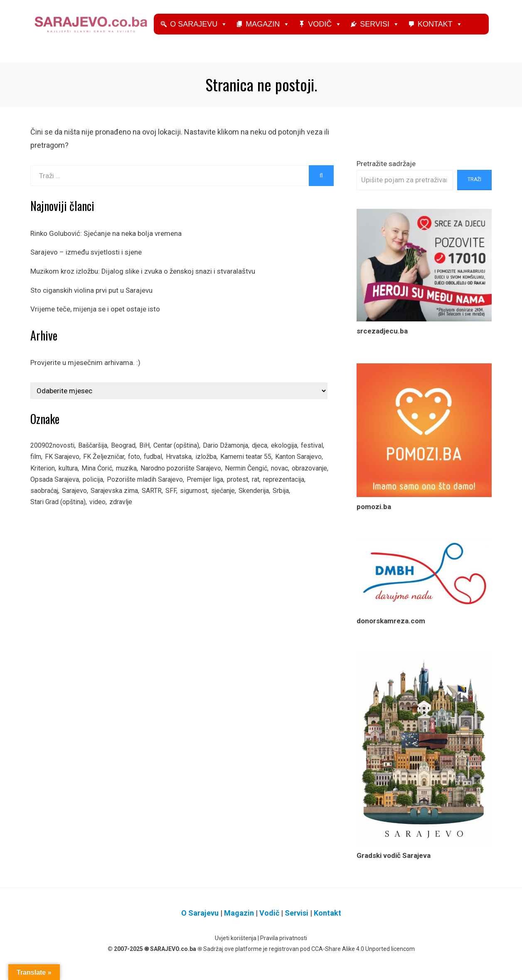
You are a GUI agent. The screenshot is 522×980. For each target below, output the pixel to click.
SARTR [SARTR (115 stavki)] (293, 504)
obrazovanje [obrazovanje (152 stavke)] (122, 491)
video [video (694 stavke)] (226, 517)
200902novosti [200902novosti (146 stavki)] (54, 453)
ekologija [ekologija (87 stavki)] (307, 453)
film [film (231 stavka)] (63, 465)
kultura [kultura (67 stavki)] (126, 478)
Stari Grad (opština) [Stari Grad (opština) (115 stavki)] (183, 517)
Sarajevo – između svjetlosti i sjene (86, 259)
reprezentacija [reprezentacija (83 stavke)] (135, 504)
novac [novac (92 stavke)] (89, 491)
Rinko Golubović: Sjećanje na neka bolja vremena (106, 240)
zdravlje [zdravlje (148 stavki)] (251, 517)
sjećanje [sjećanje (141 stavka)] (77, 517)
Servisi (395, 34)
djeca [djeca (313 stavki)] (280, 453)
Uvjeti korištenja (236, 945)
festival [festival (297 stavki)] (42, 465)
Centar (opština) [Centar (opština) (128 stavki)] (189, 453)
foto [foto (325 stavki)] (168, 465)
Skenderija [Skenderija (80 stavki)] (111, 517)
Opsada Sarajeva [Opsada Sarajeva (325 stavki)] (171, 491)
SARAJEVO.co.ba (173, 955)
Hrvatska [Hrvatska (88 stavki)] (216, 465)
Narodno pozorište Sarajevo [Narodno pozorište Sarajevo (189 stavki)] (247, 478)
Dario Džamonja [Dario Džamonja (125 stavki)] (243, 453)
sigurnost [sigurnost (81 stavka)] (45, 517)
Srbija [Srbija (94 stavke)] (140, 517)
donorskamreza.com (391, 627)
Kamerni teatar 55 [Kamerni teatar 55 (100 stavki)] (287, 465)
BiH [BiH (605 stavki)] (154, 453)
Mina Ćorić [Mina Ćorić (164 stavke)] (157, 478)
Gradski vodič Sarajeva (394, 862)
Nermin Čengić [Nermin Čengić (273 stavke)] (53, 491)
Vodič (340, 34)
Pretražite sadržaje (386, 170)
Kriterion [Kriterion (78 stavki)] (98, 478)
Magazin (283, 34)
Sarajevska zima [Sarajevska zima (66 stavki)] (253, 504)
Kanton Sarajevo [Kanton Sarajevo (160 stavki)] (56, 478)
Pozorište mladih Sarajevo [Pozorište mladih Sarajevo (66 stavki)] (268, 491)
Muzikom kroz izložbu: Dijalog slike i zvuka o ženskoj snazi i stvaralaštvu (143, 278)
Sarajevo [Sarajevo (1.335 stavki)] (210, 504)
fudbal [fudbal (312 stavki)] (189, 465)
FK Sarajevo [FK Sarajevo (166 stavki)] (92, 465)
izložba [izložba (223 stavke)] (245, 465)
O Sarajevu (214, 34)
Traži (474, 186)
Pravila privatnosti (284, 945)
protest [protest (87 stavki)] (85, 504)
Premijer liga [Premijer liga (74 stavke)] (50, 504)
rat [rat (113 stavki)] (105, 504)
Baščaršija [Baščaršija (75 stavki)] (99, 453)
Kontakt (455, 34)
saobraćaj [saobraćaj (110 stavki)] (177, 504)
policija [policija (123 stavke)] (212, 491)
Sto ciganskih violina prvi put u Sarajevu (91, 297)
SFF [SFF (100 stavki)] (312, 504)
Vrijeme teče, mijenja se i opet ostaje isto (95, 316)
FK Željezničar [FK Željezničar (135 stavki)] (136, 465)
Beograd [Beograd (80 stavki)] (132, 453)
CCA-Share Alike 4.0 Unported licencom (363, 955)
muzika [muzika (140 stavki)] (189, 478)
